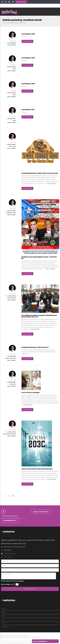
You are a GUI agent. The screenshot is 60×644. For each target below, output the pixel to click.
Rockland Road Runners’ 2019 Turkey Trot (35, 347)
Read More (27, 41)
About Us (4, 609)
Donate (4, 612)
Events (11, 146)
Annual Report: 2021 (28, 110)
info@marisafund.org (10, 554)
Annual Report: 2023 (28, 84)
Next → (14, 496)
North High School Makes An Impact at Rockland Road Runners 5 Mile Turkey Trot (39, 316)
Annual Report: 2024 (28, 58)
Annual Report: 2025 (28, 34)
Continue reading (52, 184)
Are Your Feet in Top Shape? (31, 392)
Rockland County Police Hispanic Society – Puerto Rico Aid (39, 258)
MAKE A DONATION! (21, 2)
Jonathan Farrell (11, 43)
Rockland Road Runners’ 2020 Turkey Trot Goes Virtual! (40, 173)
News (14, 69)
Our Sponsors (5, 627)
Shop (3, 623)
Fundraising (10, 213)
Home (4, 23)
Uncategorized (12, 45)
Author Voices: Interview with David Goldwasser (37, 469)
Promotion (13, 384)
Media (11, 358)
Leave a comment (12, 71)
